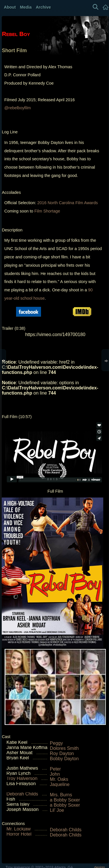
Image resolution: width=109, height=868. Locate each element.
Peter (55, 769)
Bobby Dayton (64, 759)
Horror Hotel (19, 834)
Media (26, 7)
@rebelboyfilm (17, 108)
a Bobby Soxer (65, 800)
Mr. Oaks (59, 779)
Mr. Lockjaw (18, 829)
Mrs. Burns (61, 795)
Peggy (56, 743)
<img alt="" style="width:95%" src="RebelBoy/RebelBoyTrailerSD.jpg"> (55, 378)
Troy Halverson (22, 778)
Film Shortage (47, 211)
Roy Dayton (62, 753)
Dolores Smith (64, 748)
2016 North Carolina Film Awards (68, 203)
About (10, 7)
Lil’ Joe (57, 810)
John (55, 774)
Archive (43, 7)
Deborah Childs (22, 794)
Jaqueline (60, 784)
